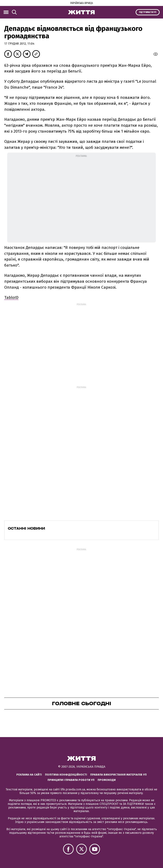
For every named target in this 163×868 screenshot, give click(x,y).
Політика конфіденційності (66, 775)
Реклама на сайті (29, 775)
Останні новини (26, 528)
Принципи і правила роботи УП (71, 780)
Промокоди (107, 780)
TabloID (11, 297)
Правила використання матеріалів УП (118, 775)
